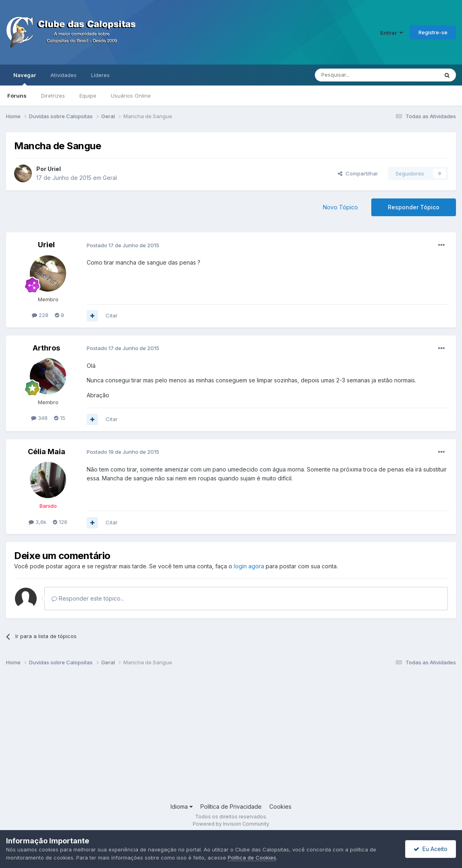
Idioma (182, 806)
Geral (110, 178)
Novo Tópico (340, 207)
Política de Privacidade (231, 806)
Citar (112, 315)
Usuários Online (131, 96)
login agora (249, 566)
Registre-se (433, 32)
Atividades (63, 75)
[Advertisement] (231, 738)
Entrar (391, 33)
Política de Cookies (252, 858)
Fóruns (17, 96)
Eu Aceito (431, 849)
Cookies (280, 806)
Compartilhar (358, 173)
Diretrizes (53, 96)
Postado (123, 245)
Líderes (100, 75)
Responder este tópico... (88, 598)
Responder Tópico (414, 207)
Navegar (25, 79)
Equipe (88, 96)
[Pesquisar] (354, 75)
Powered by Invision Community (231, 824)
